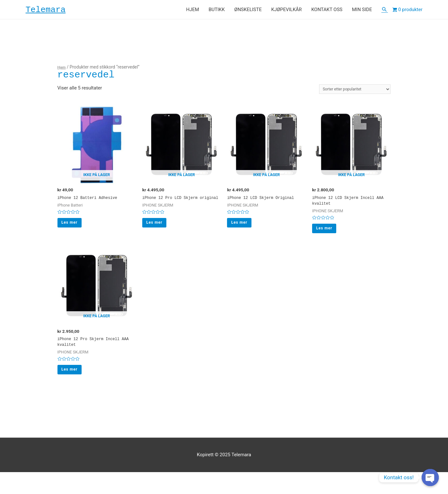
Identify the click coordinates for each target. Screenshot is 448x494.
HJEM (193, 11)
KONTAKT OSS (327, 11)
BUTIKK (217, 11)
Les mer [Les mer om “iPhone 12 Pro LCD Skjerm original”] (158, 240)
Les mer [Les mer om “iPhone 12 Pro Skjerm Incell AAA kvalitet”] (74, 390)
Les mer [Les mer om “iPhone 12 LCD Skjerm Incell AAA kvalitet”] (328, 240)
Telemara (52, 11)
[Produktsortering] (347, 94)
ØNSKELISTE (248, 11)
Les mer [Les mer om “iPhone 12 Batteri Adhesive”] (74, 233)
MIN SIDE (362, 11)
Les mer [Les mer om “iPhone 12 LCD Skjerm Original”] (243, 240)
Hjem (63, 71)
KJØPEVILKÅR (286, 11)
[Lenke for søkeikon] (384, 11)
